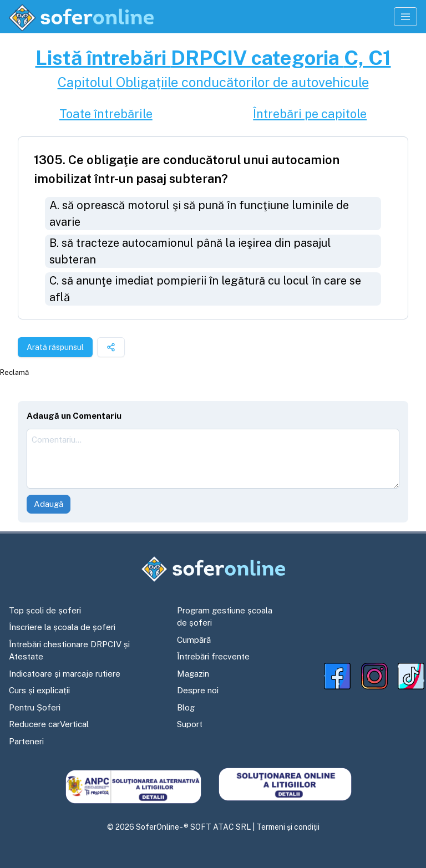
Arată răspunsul (55, 347)
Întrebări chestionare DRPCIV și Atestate (69, 651)
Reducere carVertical (49, 724)
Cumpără (194, 640)
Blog (186, 707)
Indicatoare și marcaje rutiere (65, 674)
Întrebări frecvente (213, 656)
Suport (190, 724)
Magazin (193, 674)
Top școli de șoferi (45, 610)
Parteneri (26, 741)
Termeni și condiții (288, 827)
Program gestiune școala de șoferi (225, 617)
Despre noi (198, 690)
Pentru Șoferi (35, 707)
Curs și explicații (39, 690)
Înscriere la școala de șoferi (62, 627)
